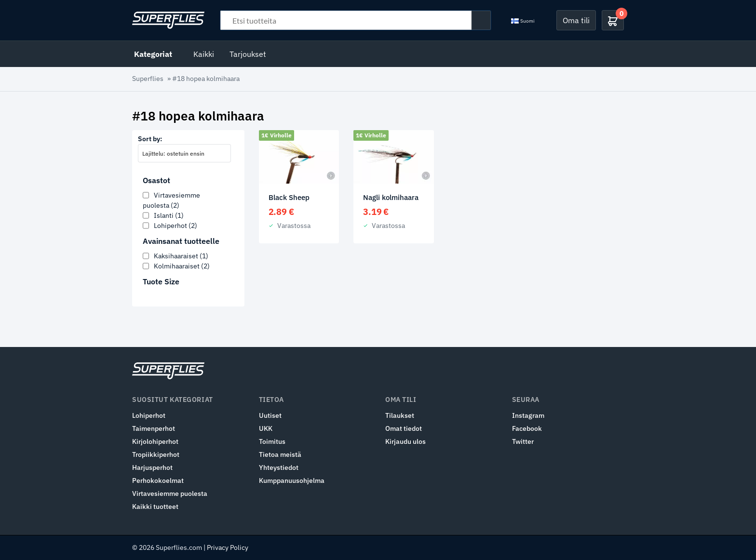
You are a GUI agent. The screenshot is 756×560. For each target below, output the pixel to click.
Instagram (528, 415)
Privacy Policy (228, 547)
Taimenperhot (154, 428)
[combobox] (184, 153)
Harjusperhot (152, 467)
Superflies (148, 79)
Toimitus (272, 441)
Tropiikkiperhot (156, 454)
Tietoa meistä (280, 454)
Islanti (169, 215)
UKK (266, 428)
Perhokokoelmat (158, 480)
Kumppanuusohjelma (292, 480)
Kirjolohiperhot (155, 441)
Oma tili (576, 20)
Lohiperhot (175, 226)
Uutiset (270, 415)
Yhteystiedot (279, 467)
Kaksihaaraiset (181, 256)
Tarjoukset (248, 54)
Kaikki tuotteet (155, 507)
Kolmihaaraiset (182, 266)
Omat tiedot (404, 428)
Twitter (523, 441)
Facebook (527, 428)
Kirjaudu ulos (405, 441)
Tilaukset (400, 415)
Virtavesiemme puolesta (170, 493)
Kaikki (204, 54)
